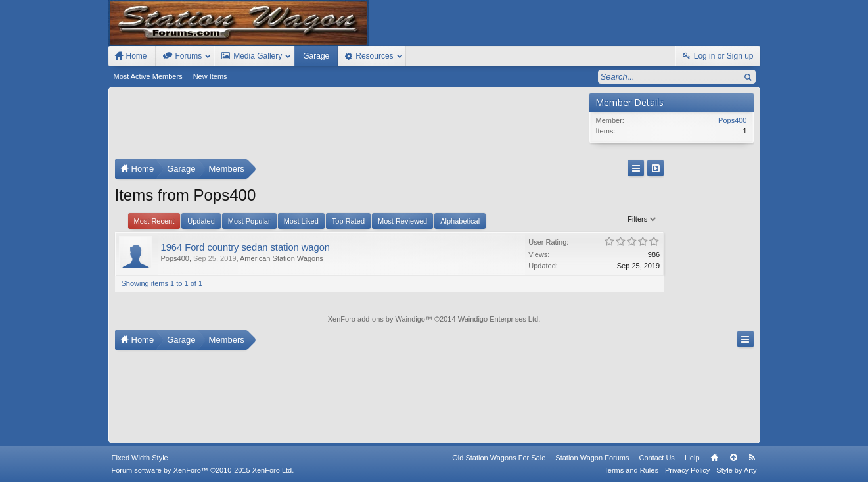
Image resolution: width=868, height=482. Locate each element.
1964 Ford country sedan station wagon (245, 247)
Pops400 (175, 258)
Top (733, 458)
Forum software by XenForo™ (203, 470)
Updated (201, 221)
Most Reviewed (402, 221)
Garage (316, 56)
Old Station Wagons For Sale (499, 458)
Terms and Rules (631, 470)
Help (692, 458)
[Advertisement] (349, 126)
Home (714, 458)
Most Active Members (148, 76)
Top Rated (348, 221)
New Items (210, 76)
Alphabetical (460, 221)
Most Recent (154, 221)
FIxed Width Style (140, 458)
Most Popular (249, 221)
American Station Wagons (282, 258)
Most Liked (301, 221)
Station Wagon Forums (592, 458)
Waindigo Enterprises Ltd (498, 319)
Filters (561, 219)
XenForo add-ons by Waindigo (377, 319)
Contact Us (656, 458)
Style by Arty (736, 470)
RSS (752, 458)
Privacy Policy (687, 470)
